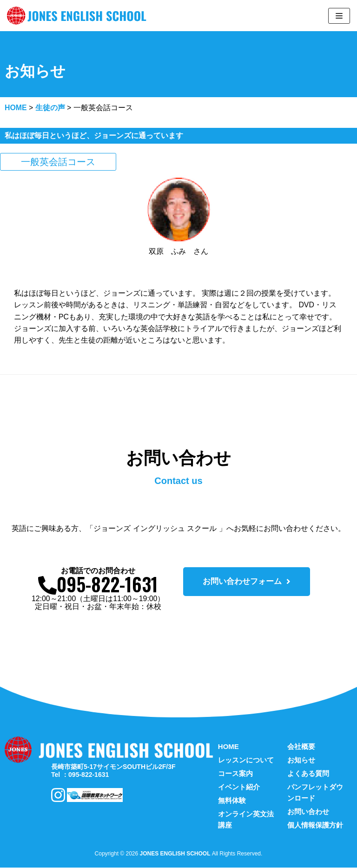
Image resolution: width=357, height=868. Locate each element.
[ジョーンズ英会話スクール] (79, 16)
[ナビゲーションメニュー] (339, 16)
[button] (247, 582)
